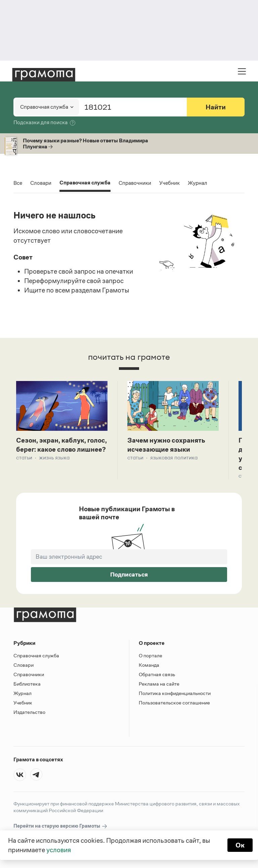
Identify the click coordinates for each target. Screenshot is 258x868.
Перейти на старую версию (61, 826)
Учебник (169, 183)
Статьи (24, 458)
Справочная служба (85, 183)
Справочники (135, 183)
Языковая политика (174, 458)
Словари (41, 183)
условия (59, 850)
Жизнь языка (54, 458)
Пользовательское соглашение (174, 703)
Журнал (198, 183)
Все (18, 183)
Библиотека (27, 684)
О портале (150, 655)
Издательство (29, 712)
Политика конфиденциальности (175, 693)
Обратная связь (157, 674)
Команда (149, 665)
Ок (240, 845)
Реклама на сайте (159, 684)
